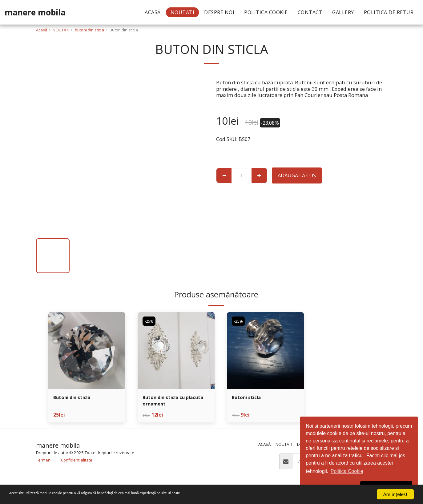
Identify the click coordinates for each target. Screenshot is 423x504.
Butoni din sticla (74, 398)
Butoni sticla (248, 398)
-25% (150, 321)
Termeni (44, 462)
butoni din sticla (89, 30)
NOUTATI (61, 30)
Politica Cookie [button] (347, 471)
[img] (87, 351)
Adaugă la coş (297, 175)
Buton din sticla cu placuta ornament (166, 401)
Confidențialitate (77, 462)
